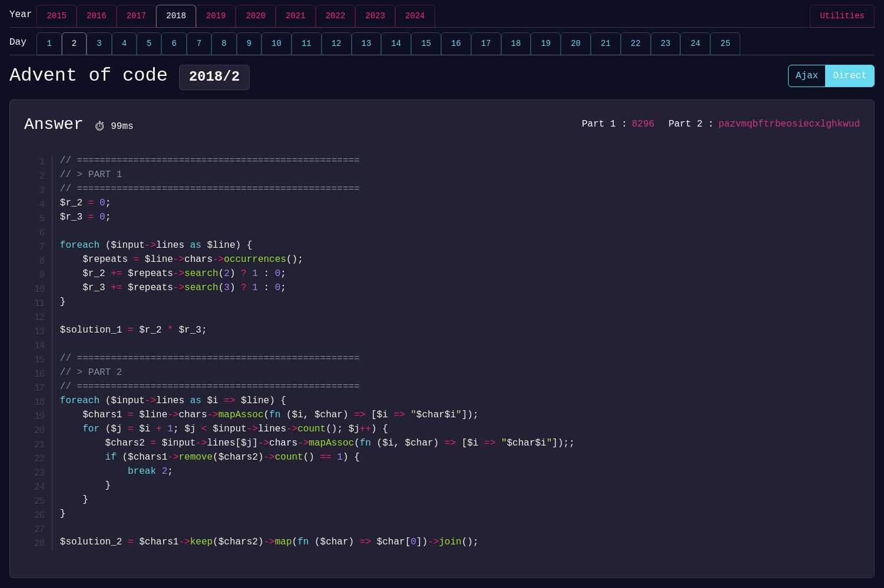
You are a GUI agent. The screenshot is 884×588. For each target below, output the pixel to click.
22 (636, 44)
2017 (137, 16)
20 (576, 44)
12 (337, 44)
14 (396, 44)
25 (725, 44)
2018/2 (214, 77)
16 (456, 44)
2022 (336, 16)
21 (606, 44)
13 (367, 44)
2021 (296, 16)
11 (307, 44)
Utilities (842, 16)
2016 (97, 16)
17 (486, 44)
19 (546, 44)
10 (277, 44)
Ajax (807, 76)
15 (426, 44)
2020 (256, 16)
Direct (850, 76)
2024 (415, 16)
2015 (57, 16)
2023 (375, 16)
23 (666, 44)
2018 (176, 16)
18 (516, 44)
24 (695, 44)
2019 (216, 16)
